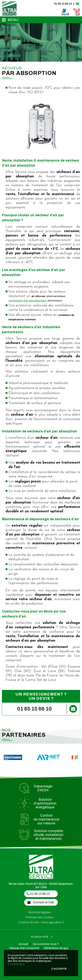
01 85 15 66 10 (63, 4)
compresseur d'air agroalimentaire (27, 301)
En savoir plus (16, 964)
